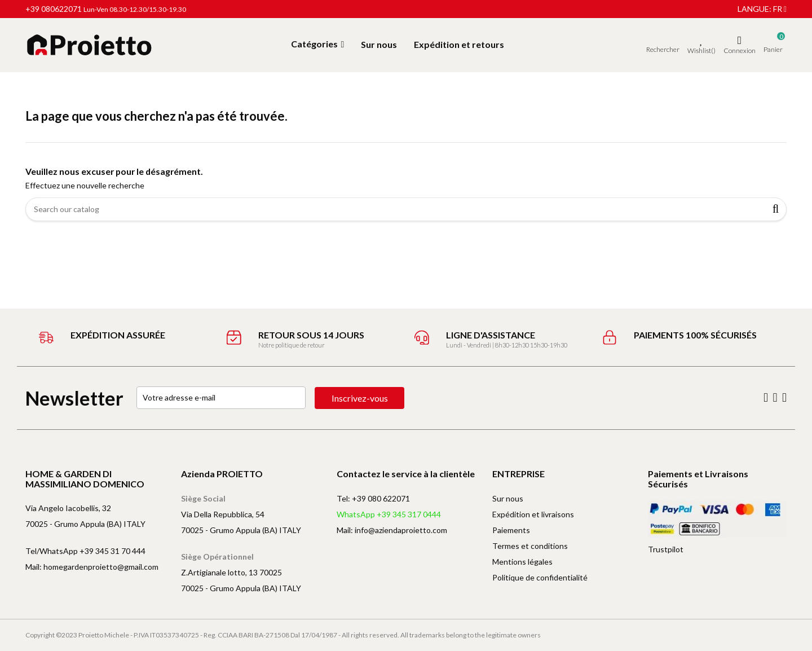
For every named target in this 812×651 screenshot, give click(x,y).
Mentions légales (522, 562)
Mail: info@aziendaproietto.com (392, 530)
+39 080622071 (54, 9)
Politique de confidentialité (540, 577)
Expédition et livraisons (533, 514)
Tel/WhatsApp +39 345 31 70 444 (85, 551)
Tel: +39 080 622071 (373, 498)
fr (780, 9)
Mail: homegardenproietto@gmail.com (92, 567)
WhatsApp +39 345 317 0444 (389, 514)
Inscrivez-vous (360, 398)
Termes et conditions (530, 546)
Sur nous (508, 498)
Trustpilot (666, 549)
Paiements (511, 530)
